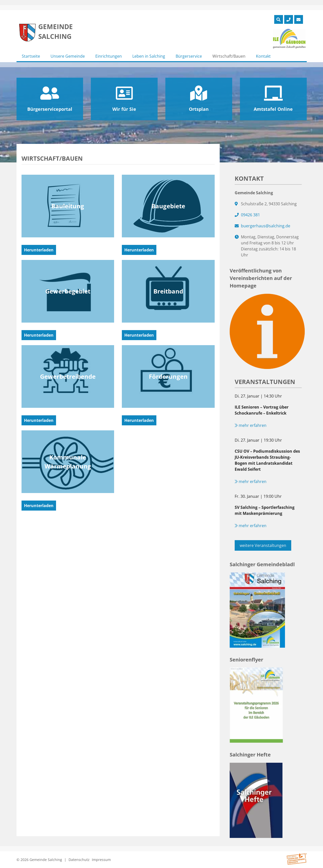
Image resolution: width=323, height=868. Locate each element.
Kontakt (263, 56)
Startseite (31, 56)
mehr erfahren (251, 425)
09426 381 (250, 215)
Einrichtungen (109, 56)
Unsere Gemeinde (68, 56)
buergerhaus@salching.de (266, 226)
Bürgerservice (189, 56)
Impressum (101, 860)
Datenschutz (79, 860)
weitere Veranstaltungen (263, 545)
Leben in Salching (149, 56)
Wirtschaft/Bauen (229, 56)
